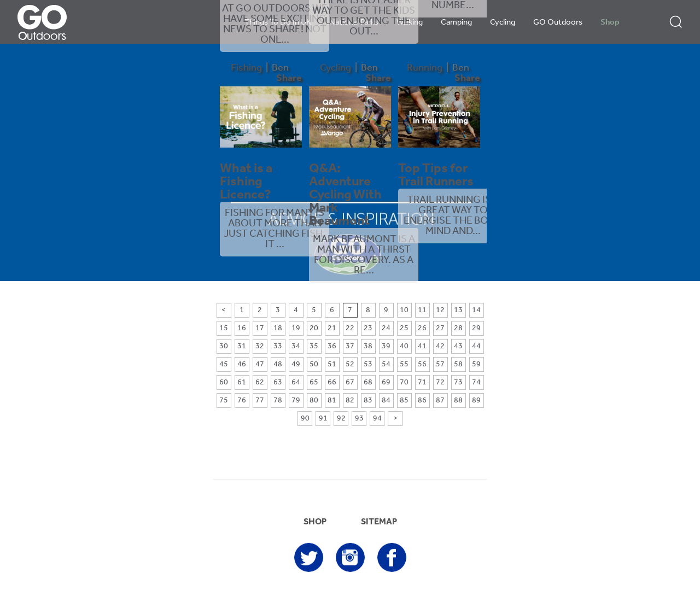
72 (440, 382)
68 (368, 382)
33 (278, 346)
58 (458, 364)
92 (341, 419)
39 (386, 346)
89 (476, 401)
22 (350, 328)
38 (368, 346)
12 (440, 310)
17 (260, 328)
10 (404, 310)
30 (224, 346)
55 (404, 364)
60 (224, 382)
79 (296, 401)
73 (458, 382)
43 (458, 346)
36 (332, 346)
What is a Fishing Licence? (246, 182)
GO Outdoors (558, 23)
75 (224, 401)
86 (422, 401)
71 (422, 382)
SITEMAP (379, 522)
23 (368, 328)
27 (440, 328)
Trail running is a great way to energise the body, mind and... (453, 216)
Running (425, 68)
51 (332, 364)
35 (314, 346)
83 (368, 401)
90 (305, 419)
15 (224, 328)
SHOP (315, 522)
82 (350, 401)
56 (422, 364)
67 (350, 382)
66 (332, 382)
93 (359, 419)
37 (350, 346)
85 (404, 401)
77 (260, 401)
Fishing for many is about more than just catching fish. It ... (275, 229)
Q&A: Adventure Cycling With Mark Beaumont (345, 195)
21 (332, 328)
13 (458, 310)
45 (224, 364)
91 (323, 419)
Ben (280, 68)
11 (422, 310)
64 (296, 382)
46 (242, 364)
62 (260, 382)
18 (278, 328)
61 (242, 382)
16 (242, 328)
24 (386, 328)
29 (476, 328)
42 (440, 346)
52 (350, 364)
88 (458, 401)
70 (404, 382)
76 (242, 401)
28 (458, 328)
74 (476, 382)
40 (404, 346)
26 (422, 328)
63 (278, 382)
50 (314, 364)
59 (476, 364)
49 (296, 364)
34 (296, 346)
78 (278, 401)
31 (242, 346)
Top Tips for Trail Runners (436, 176)
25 (404, 328)
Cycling (503, 23)
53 (368, 364)
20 (314, 328)
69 (386, 382)
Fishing (246, 68)
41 (422, 346)
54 (386, 364)
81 (332, 401)
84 (386, 401)
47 (260, 364)
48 (278, 364)
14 (476, 310)
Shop (610, 23)
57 (440, 364)
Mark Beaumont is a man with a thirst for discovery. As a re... (364, 255)
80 (314, 401)
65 (314, 382)
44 (476, 346)
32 (260, 346)
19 (296, 328)
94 (377, 419)
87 (440, 401)
